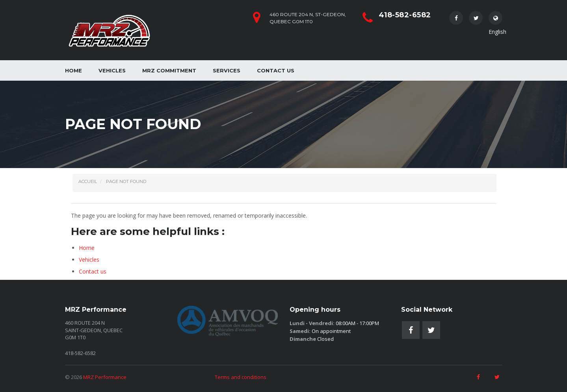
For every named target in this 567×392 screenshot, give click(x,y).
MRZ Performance (105, 377)
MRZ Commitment (169, 70)
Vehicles (112, 70)
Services (227, 70)
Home (73, 70)
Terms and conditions (241, 377)
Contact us (276, 70)
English (495, 20)
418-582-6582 (405, 15)
